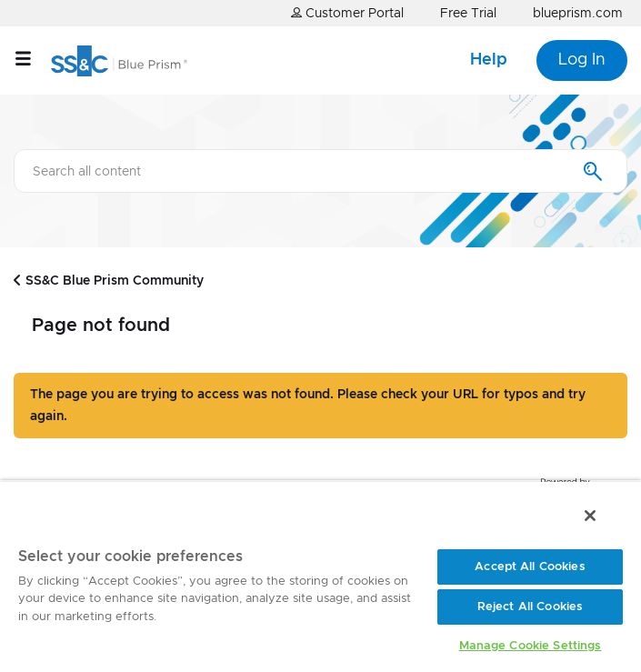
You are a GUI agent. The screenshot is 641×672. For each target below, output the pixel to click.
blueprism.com (578, 14)
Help (489, 60)
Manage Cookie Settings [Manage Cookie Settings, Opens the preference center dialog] (531, 646)
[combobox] (320, 171)
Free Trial (468, 14)
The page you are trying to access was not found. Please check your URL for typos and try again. (308, 406)
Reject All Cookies (530, 607)
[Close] (590, 516)
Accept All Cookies (530, 567)
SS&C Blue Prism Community (115, 281)
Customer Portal (347, 13)
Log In (582, 60)
